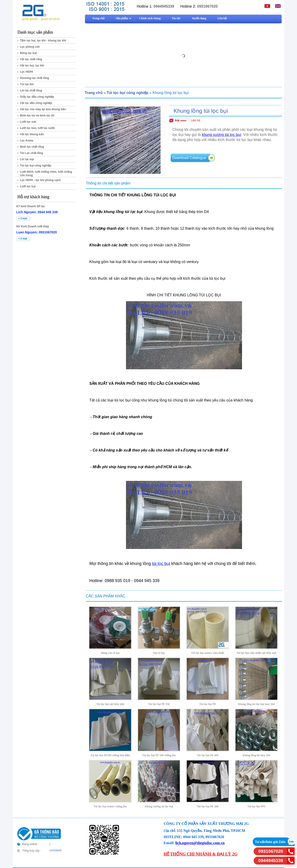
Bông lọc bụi (28, 53)
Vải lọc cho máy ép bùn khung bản (43, 109)
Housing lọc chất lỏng (34, 78)
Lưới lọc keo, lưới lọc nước (37, 128)
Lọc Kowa (26, 141)
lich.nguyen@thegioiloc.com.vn (200, 843)
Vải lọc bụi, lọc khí (32, 66)
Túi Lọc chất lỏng (31, 153)
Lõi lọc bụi (27, 159)
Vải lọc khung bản (32, 134)
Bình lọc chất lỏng (32, 147)
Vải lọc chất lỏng (31, 59)
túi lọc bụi (161, 564)
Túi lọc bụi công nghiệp (36, 166)
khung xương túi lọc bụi (221, 135)
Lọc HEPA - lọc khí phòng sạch (40, 180)
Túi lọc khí (27, 84)
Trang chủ (94, 93)
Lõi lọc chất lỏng (31, 91)
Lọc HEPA (27, 72)
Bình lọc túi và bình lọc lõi (37, 116)
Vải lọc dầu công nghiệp (36, 103)
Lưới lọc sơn (28, 122)
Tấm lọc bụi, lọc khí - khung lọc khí (43, 41)
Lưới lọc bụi (28, 186)
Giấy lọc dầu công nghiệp (37, 97)
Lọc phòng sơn (30, 47)
